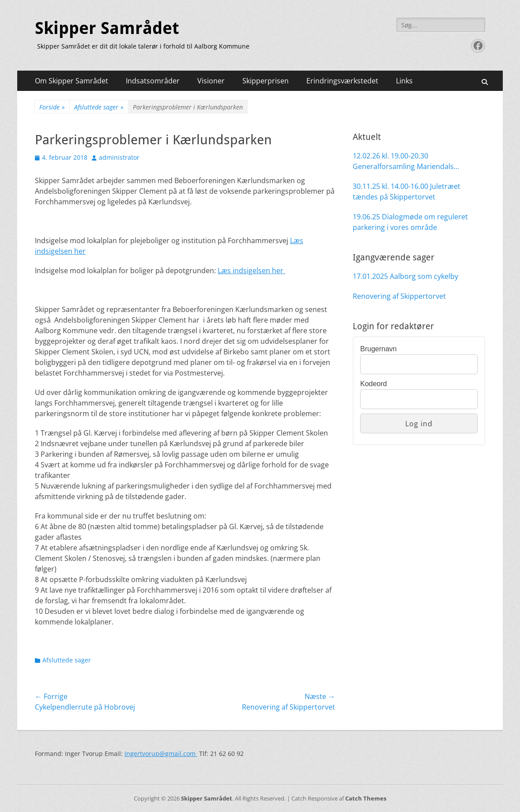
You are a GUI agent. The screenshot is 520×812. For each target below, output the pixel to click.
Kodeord (374, 384)
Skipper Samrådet (107, 28)
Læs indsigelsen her (251, 271)
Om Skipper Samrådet (72, 81)
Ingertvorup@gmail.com (161, 754)
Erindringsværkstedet (342, 81)
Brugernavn (379, 349)
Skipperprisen (266, 81)
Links (404, 81)
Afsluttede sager (99, 107)
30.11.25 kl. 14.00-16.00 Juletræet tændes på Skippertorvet (407, 192)
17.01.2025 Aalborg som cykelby (405, 276)
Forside (52, 107)
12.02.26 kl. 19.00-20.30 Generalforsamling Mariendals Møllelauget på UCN (403, 161)
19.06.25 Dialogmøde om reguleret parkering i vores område (410, 222)
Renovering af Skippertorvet (399, 296)
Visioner (211, 81)
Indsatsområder (153, 81)
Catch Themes (366, 798)
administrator (119, 157)
